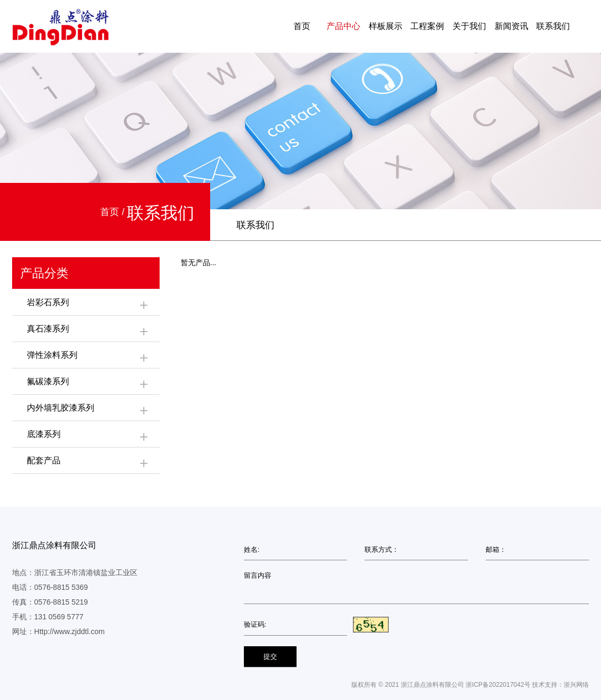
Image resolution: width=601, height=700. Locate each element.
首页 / (114, 212)
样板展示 (386, 26)
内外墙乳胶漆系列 (88, 410)
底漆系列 (88, 436)
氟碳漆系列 (88, 383)
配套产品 (88, 462)
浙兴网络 (576, 685)
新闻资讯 (511, 26)
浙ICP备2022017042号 (498, 685)
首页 (302, 26)
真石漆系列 (88, 330)
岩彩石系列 (88, 304)
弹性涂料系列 (88, 357)
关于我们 (469, 26)
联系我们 (553, 26)
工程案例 (427, 26)
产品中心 (343, 26)
